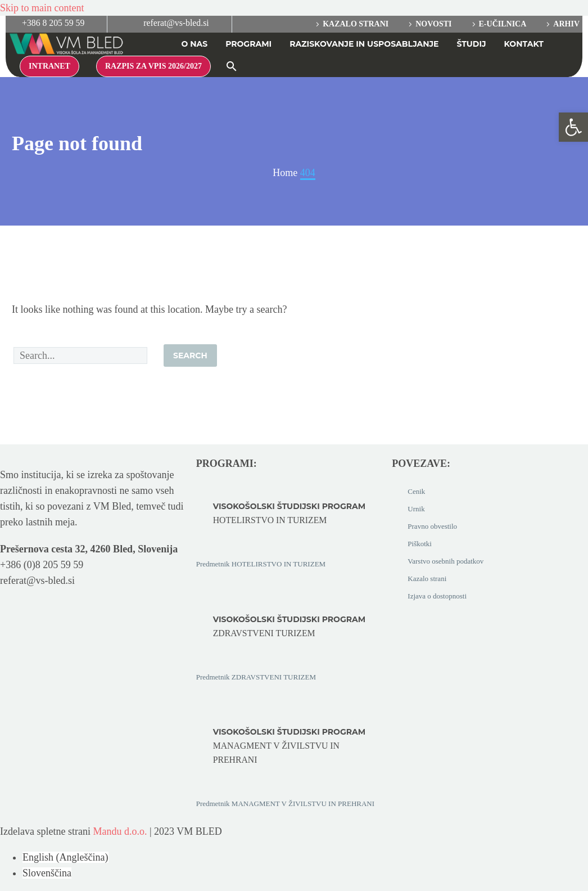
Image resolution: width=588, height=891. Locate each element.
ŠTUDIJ (472, 44)
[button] (232, 66)
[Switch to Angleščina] (562, 46)
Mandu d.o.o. (120, 831)
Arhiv (566, 24)
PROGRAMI (248, 44)
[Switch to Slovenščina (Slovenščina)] (47, 873)
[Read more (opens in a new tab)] (46, 24)
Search (190, 355)
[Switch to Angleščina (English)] (65, 857)
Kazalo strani (356, 24)
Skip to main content (42, 8)
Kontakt (524, 44)
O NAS (194, 44)
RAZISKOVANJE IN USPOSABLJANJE (364, 44)
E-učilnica (503, 24)
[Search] (80, 355)
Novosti (433, 24)
